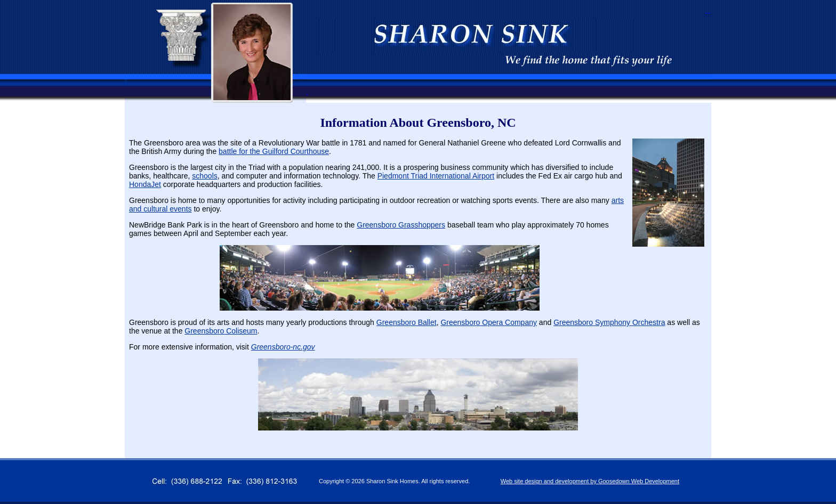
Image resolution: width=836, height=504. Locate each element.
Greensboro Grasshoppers (401, 225)
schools (204, 176)
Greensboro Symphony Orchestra (609, 322)
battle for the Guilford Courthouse (274, 151)
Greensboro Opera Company (489, 322)
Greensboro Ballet (407, 322)
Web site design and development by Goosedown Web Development (590, 481)
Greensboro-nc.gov (283, 347)
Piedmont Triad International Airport (436, 176)
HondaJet (145, 184)
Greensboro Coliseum (221, 331)
